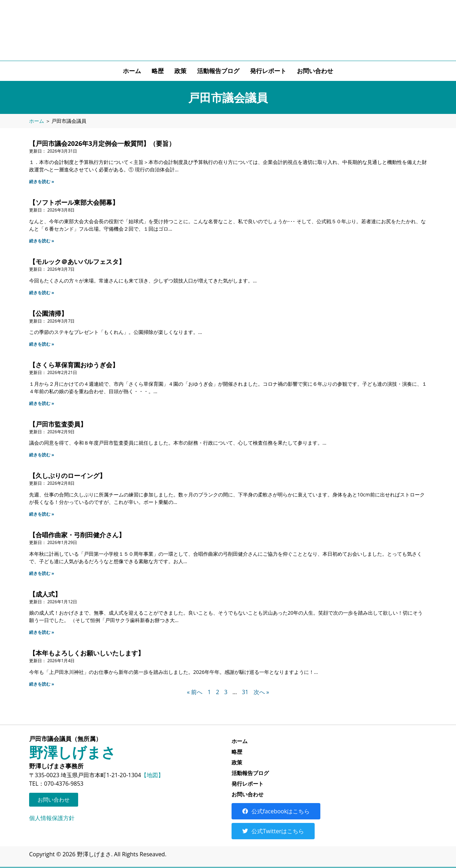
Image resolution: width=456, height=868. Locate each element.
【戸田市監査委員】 (58, 424)
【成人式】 (45, 594)
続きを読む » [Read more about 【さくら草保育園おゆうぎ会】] (42, 403)
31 (245, 692)
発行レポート (268, 71)
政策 (180, 71)
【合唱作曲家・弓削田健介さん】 (77, 535)
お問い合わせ (315, 71)
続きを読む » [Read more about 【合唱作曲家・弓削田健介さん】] (42, 573)
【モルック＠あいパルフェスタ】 (77, 262)
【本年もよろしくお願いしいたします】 (87, 653)
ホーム (132, 71)
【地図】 (152, 775)
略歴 (158, 71)
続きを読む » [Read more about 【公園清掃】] (42, 344)
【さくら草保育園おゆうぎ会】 (74, 365)
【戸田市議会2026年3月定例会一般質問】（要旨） (102, 143)
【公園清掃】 (48, 313)
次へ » (261, 692)
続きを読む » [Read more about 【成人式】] (42, 632)
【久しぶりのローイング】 (67, 476)
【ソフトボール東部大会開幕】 (74, 202)
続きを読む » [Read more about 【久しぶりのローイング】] (42, 514)
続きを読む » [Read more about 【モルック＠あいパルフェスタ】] (42, 293)
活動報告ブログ (218, 71)
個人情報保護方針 (52, 818)
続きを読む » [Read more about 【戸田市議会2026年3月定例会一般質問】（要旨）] (42, 182)
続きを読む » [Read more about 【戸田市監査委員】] (42, 455)
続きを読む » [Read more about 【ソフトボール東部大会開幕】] (42, 241)
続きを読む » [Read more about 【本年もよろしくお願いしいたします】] (42, 684)
